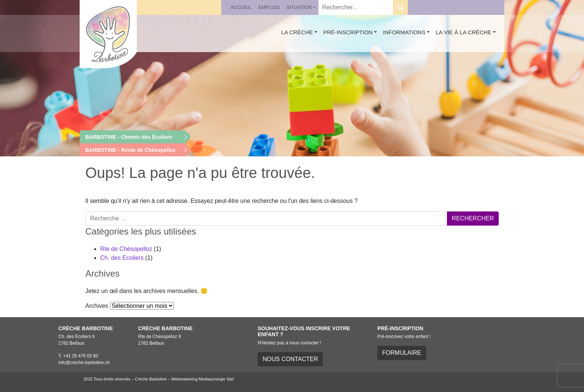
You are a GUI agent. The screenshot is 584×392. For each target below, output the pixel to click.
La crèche (297, 32)
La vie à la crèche (464, 32)
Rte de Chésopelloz (126, 249)
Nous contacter (290, 359)
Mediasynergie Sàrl (216, 379)
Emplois (269, 7)
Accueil (241, 7)
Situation (299, 7)
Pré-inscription (348, 32)
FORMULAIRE (402, 353)
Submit (400, 7)
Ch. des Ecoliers (122, 258)
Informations (404, 32)
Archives (97, 306)
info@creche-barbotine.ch (84, 363)
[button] (133, 137)
